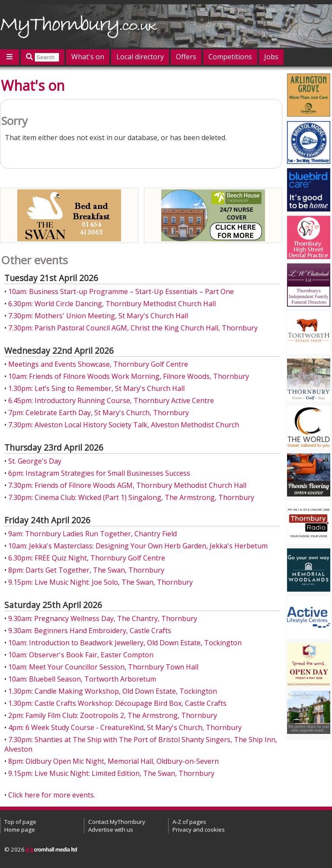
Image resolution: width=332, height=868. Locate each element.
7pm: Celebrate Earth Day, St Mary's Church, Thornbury (99, 413)
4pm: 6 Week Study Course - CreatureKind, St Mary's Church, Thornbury (125, 727)
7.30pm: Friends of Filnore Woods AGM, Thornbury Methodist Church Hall (127, 485)
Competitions (230, 57)
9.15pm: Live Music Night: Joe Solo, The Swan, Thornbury (101, 582)
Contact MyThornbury (117, 822)
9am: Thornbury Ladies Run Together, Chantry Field (93, 534)
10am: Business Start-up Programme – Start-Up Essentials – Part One (121, 291)
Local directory (140, 57)
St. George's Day (35, 461)
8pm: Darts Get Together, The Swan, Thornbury (86, 570)
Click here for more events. (52, 795)
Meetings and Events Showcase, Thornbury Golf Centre (98, 364)
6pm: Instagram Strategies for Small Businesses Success (99, 473)
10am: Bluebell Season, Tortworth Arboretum (82, 679)
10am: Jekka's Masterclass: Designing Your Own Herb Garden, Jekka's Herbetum (138, 546)
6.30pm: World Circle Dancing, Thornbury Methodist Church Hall (112, 304)
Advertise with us (111, 830)
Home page (20, 830)
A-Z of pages (189, 822)
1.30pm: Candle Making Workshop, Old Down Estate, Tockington (113, 691)
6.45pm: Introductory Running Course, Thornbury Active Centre (111, 400)
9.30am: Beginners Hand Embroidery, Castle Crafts (90, 631)
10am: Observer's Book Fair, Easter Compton (81, 655)
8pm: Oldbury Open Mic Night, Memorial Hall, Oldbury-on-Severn (113, 761)
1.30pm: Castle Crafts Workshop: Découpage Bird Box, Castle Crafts (117, 703)
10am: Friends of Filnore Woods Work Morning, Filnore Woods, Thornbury (129, 376)
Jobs (271, 57)
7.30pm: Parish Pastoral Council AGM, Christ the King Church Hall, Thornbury (133, 328)
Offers (186, 57)
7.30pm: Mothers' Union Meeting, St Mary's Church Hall (98, 316)
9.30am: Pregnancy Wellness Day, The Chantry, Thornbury (103, 618)
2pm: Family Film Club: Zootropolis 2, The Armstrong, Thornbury (113, 715)
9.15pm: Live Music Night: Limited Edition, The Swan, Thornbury (111, 773)
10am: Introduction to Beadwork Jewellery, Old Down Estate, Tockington (125, 643)
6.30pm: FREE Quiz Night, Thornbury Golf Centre (87, 558)
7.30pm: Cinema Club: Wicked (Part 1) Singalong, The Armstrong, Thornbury (131, 497)
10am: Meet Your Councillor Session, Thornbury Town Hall (103, 667)
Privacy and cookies (199, 830)
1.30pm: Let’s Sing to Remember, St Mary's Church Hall (96, 388)
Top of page (20, 822)
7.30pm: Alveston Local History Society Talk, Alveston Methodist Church (124, 425)
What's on (88, 57)
